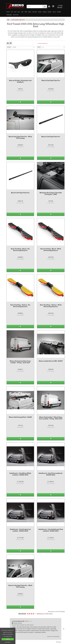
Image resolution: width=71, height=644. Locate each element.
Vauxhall (59, 12)
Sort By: (9, 47)
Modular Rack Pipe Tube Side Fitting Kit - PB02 (51, 194)
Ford (15, 12)
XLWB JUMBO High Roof (18, 20)
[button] (64, 629)
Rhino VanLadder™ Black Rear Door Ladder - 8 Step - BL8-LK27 (51, 418)
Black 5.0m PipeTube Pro (20, 193)
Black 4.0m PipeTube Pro (51, 137)
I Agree (8, 639)
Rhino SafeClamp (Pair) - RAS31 (20, 417)
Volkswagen (9, 15)
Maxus (30, 12)
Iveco (19, 12)
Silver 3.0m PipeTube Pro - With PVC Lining (20, 586)
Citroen (8, 12)
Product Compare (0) (43, 43)
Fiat (12, 12)
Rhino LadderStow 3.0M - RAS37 (51, 361)
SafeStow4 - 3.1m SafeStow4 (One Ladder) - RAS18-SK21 (51, 530)
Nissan (40, 12)
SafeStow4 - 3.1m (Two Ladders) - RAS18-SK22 (51, 474)
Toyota (54, 12)
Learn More (8, 642)
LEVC (22, 12)
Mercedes (35, 12)
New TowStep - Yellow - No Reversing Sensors (20, 306)
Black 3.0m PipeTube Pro (51, 80)
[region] (36, 629)
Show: (39, 47)
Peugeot (45, 12)
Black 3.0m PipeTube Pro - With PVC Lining (20, 137)
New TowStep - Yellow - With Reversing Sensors (51, 306)
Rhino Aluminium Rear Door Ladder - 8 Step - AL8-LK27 (20, 362)
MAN (26, 12)
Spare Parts (16, 15)
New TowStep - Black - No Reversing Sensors (20, 250)
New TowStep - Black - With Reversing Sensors (51, 250)
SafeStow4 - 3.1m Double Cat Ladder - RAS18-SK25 (20, 530)
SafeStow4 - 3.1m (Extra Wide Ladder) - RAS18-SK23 (20, 474)
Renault (49, 12)
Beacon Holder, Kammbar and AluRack (20, 81)
